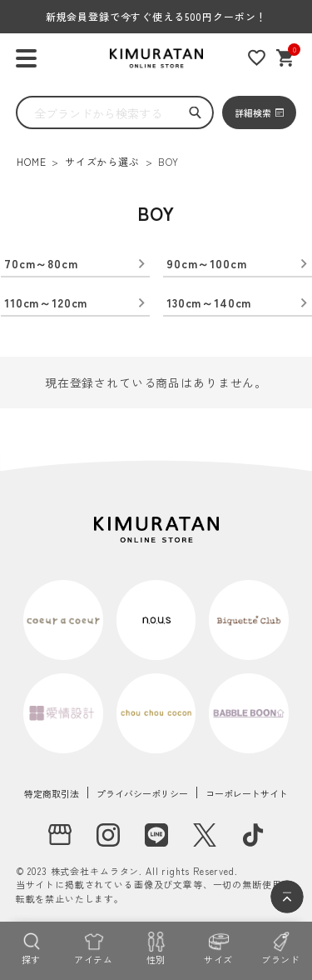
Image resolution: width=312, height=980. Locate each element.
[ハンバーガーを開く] (26, 59)
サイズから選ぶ (102, 161)
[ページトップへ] (287, 897)
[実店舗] (60, 835)
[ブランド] (281, 947)
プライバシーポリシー (142, 793)
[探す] (31, 947)
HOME (31, 161)
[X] (205, 835)
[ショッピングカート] (286, 58)
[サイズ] (218, 947)
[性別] (156, 947)
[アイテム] (94, 947)
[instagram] (108, 835)
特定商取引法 (52, 793)
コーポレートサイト (247, 793)
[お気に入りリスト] (257, 58)
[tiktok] (253, 835)
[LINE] (156, 835)
